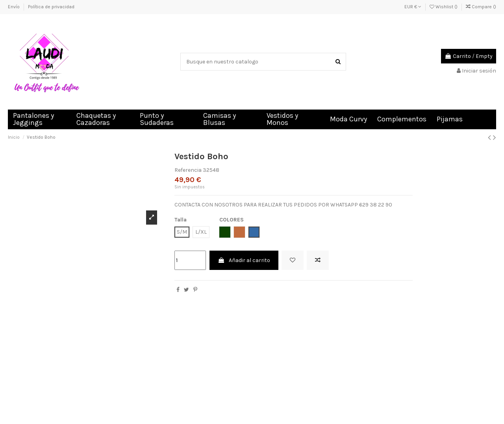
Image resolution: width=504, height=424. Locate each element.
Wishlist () (444, 7)
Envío (14, 7)
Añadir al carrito (244, 260)
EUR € (413, 7)
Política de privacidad (51, 7)
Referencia (188, 170)
